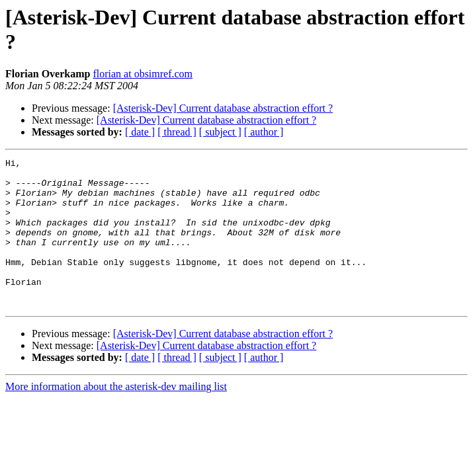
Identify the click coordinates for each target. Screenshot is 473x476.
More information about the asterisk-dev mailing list (116, 416)
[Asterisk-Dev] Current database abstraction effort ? (223, 108)
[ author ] (264, 132)
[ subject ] (220, 132)
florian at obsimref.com (143, 74)
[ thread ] (177, 132)
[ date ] (140, 132)
